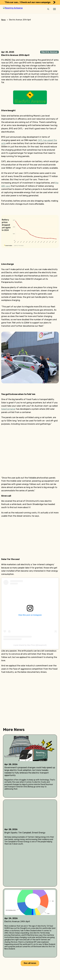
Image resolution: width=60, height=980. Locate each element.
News (3, 20)
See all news (30, 963)
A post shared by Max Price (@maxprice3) (30, 645)
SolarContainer (8, 409)
